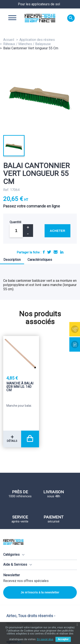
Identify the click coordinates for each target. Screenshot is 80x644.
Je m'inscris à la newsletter (40, 592)
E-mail (56, 252)
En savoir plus (45, 639)
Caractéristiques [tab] (40, 260)
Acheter (57, 231)
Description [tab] (12, 260)
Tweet (49, 252)
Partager (44, 252)
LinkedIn (62, 252)
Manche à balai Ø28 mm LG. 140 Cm (20, 387)
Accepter (63, 639)
